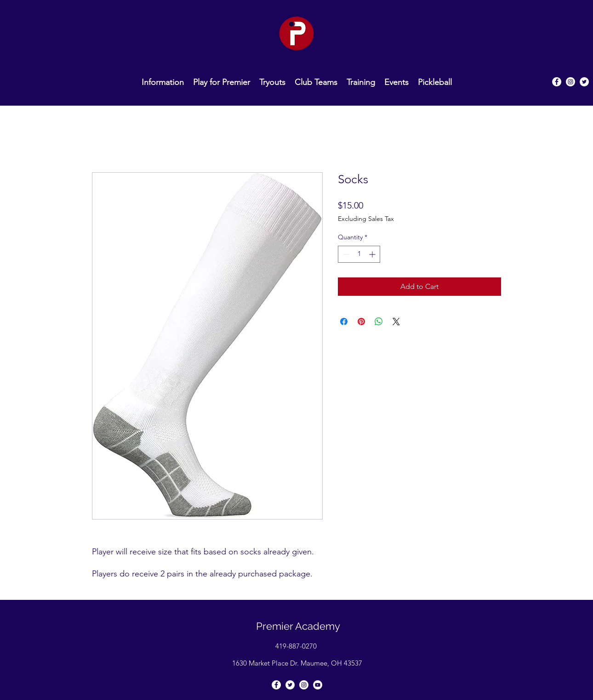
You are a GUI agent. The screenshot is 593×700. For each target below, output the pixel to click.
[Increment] (373, 254)
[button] (316, 82)
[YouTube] (318, 685)
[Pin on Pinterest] (361, 322)
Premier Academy (298, 626)
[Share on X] (396, 322)
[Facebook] (276, 685)
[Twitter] (584, 82)
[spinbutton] (359, 254)
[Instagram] (570, 82)
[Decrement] (345, 254)
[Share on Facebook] (344, 322)
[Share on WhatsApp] (379, 322)
